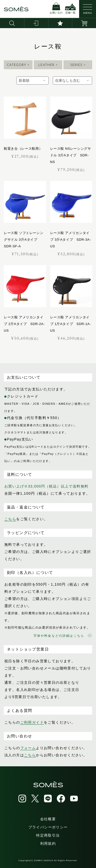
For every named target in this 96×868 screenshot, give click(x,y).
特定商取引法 (48, 835)
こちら (10, 519)
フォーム (28, 748)
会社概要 (48, 819)
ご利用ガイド (32, 722)
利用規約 (48, 843)
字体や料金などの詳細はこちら (63, 636)
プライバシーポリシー (48, 827)
